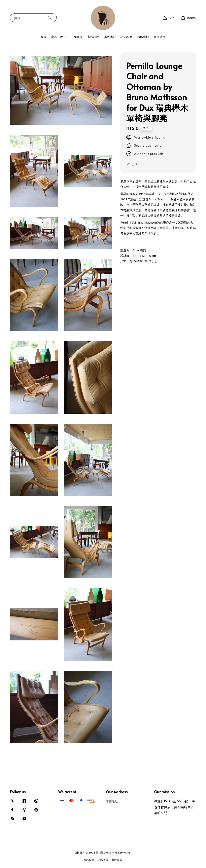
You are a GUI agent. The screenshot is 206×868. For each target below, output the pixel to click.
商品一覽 (57, 37)
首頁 (43, 37)
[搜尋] (50, 18)
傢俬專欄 (143, 37)
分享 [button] (132, 164)
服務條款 (89, 860)
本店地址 (110, 37)
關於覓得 (160, 37)
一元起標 (77, 37)
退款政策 (117, 860)
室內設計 (93, 37)
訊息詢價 (126, 37)
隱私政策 (103, 860)
